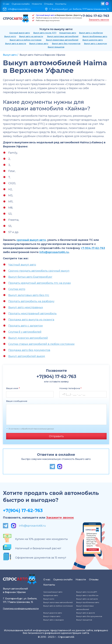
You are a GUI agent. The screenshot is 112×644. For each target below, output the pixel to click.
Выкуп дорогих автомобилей (28, 338)
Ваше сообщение (17, 401)
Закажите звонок (60, 518)
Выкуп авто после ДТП (45, 33)
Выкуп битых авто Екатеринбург (30, 277)
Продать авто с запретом (26, 326)
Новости (37, 4)
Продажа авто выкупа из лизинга (31, 320)
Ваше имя (13, 388)
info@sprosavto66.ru (19, 9)
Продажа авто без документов (29, 350)
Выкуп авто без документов (66, 43)
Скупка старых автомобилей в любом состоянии (41, 344)
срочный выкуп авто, (32, 240)
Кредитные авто (68, 33)
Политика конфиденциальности (21, 609)
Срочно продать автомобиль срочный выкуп (39, 271)
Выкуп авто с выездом (95, 43)
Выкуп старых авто (39, 43)
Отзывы (49, 4)
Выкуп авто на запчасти (31, 36)
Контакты (61, 4)
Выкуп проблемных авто (95, 36)
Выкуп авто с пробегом (91, 33)
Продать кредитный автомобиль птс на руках (40, 283)
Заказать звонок (99, 20)
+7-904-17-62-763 (95, 16)
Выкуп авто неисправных (26, 307)
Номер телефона (70, 388)
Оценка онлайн (21, 4)
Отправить (56, 436)
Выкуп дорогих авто (93, 40)
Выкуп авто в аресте (16, 43)
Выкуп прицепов (56, 47)
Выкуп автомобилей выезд (27, 356)
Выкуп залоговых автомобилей (63, 36)
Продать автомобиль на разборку (31, 301)
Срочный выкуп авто (45, 15)
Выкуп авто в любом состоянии (26, 40)
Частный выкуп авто (22, 265)
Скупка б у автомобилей (25, 332)
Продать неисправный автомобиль (32, 313)
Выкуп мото (10, 36)
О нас (6, 4)
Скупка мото (17, 289)
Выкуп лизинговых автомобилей (62, 40)
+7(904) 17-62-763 (23, 511)
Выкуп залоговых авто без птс (29, 295)
